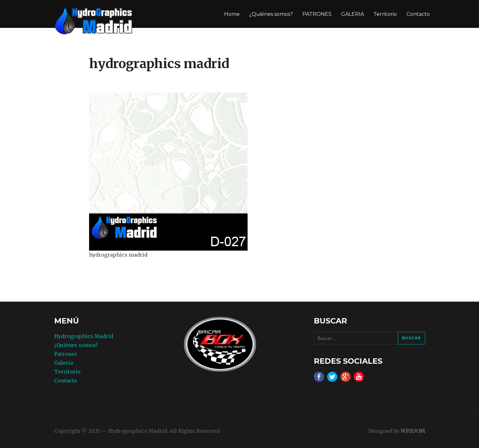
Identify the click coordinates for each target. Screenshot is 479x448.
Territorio (385, 14)
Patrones (66, 354)
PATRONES (317, 14)
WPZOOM (413, 431)
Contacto (418, 14)
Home (232, 14)
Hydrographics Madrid (84, 336)
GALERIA (353, 14)
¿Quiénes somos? (271, 14)
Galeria (64, 363)
